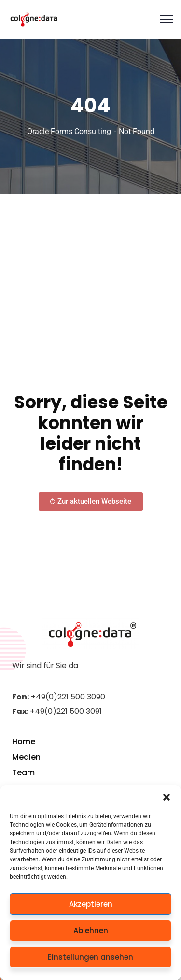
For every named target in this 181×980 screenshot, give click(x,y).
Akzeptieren (91, 904)
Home (24, 742)
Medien (26, 757)
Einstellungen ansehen (90, 957)
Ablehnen (91, 931)
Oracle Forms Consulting (69, 131)
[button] (167, 797)
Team (23, 772)
